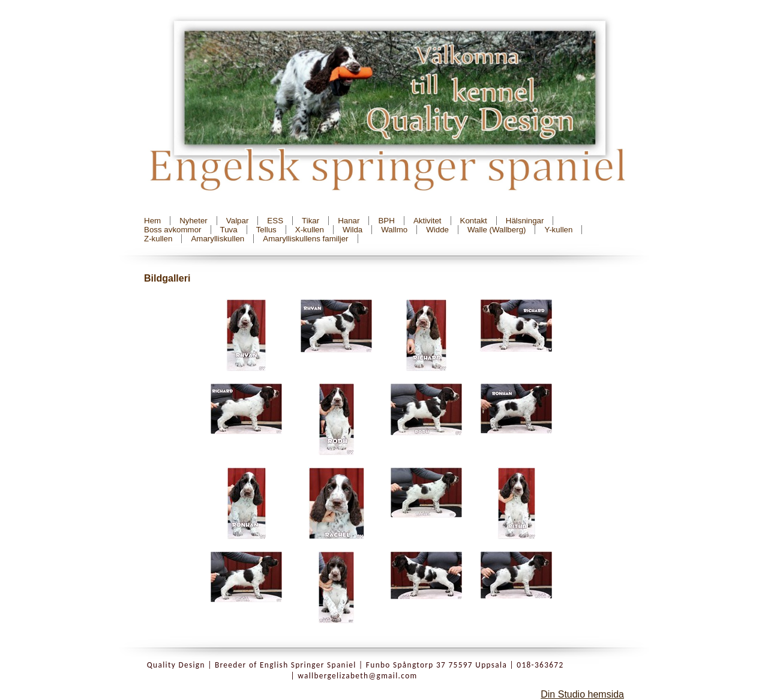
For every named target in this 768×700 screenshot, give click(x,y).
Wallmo (394, 230)
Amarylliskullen (217, 239)
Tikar (310, 221)
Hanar (349, 221)
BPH (386, 221)
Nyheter (193, 221)
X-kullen (310, 230)
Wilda (352, 230)
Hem (152, 221)
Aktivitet (427, 221)
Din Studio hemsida (582, 694)
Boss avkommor (173, 230)
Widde (437, 230)
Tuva (229, 230)
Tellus (266, 230)
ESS (275, 221)
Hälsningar (525, 221)
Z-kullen (158, 239)
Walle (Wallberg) (497, 230)
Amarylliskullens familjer (305, 239)
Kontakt (474, 221)
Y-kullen (558, 230)
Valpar (238, 221)
